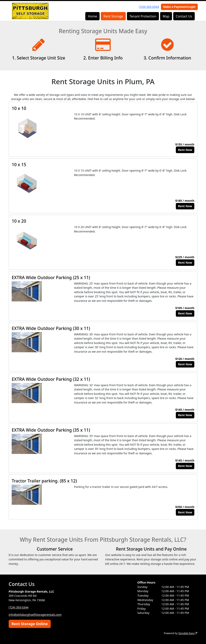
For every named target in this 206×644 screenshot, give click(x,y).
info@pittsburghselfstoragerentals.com (35, 615)
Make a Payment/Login (179, 7)
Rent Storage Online (30, 624)
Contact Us (184, 16)
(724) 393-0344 (149, 7)
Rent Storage (113, 16)
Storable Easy (188, 633)
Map (166, 16)
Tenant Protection (143, 16)
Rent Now (185, 150)
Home (93, 16)
